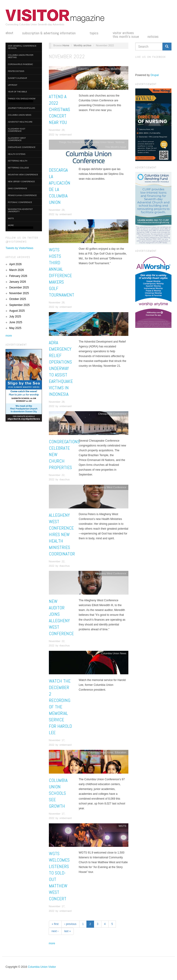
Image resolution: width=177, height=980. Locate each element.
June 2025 (16, 322)
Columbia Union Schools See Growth (58, 793)
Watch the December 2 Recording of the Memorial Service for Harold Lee (60, 707)
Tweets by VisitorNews (19, 248)
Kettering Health (18, 161)
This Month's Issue (126, 37)
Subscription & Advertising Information (52, 33)
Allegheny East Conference (16, 130)
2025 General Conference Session (22, 47)
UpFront (13, 85)
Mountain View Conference (23, 175)
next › (55, 931)
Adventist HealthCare (20, 122)
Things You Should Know (22, 100)
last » (68, 931)
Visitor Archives (123, 33)
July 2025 (15, 317)
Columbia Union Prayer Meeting (21, 56)
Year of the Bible (17, 92)
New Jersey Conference (21, 182)
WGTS (11, 218)
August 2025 (17, 311)
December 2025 (19, 288)
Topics (97, 33)
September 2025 (19, 305)
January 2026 (18, 282)
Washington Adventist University (20, 210)
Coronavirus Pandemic (20, 64)
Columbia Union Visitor (42, 967)
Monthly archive (83, 45)
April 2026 (15, 264)
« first (55, 924)
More (21, 227)
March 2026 (16, 270)
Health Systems (17, 154)
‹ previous (70, 924)
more (9, 336)
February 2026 (18, 276)
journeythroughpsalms (21, 108)
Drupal (155, 75)
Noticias (153, 37)
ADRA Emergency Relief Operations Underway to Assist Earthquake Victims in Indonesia (61, 368)
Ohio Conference (18, 188)
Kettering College (18, 168)
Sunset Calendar (17, 78)
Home (66, 45)
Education (121, 752)
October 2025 (18, 299)
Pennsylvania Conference (22, 195)
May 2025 (15, 328)
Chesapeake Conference (22, 147)
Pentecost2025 (16, 71)
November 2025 (19, 293)
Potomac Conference (20, 202)
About (9, 33)
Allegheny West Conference (17, 139)
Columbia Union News (20, 115)
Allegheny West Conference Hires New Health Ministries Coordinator (62, 534)
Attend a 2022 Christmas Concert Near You (59, 109)
